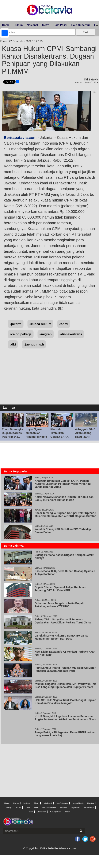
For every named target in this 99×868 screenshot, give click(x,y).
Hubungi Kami (56, 812)
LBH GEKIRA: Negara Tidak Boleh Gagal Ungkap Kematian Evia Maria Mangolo (66, 702)
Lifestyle (91, 803)
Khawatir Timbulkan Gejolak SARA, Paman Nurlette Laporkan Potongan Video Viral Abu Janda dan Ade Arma (63, 484)
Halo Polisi (60, 25)
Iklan (31, 812)
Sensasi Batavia (49, 808)
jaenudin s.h (35, 344)
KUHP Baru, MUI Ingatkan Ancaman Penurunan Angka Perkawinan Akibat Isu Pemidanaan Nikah (65, 718)
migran (46, 334)
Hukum (18, 25)
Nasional (32, 25)
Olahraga (9, 808)
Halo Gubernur (81, 25)
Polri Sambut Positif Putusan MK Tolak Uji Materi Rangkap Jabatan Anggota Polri (66, 669)
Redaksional (89, 808)
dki (13, 344)
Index (67, 812)
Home (6, 25)
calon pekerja (21, 334)
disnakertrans (72, 334)
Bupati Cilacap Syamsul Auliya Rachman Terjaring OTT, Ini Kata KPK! (61, 589)
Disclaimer (41, 812)
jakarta (16, 324)
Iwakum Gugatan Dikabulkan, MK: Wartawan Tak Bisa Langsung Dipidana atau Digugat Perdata (65, 685)
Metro (46, 25)
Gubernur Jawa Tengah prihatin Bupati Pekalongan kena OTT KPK (59, 605)
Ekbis (19, 808)
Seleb (36, 808)
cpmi (65, 324)
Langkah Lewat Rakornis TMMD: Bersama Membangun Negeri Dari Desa (61, 637)
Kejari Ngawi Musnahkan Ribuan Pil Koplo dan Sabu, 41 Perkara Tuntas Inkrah (64, 498)
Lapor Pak (75, 808)
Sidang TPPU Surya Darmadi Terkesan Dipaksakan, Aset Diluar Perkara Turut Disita (63, 621)
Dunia (27, 808)
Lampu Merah (78, 803)
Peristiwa (63, 808)
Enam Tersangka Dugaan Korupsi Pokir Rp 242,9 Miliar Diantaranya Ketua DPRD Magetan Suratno (66, 515)
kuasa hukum (41, 324)
